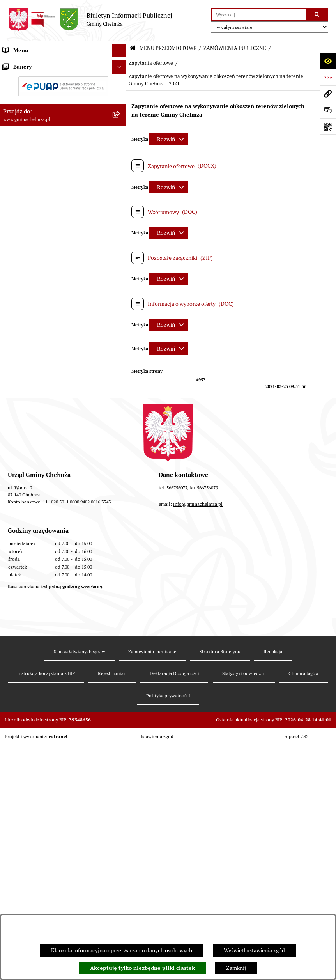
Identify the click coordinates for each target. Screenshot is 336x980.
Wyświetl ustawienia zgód (254, 950)
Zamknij (236, 968)
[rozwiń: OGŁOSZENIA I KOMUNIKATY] (121, 82)
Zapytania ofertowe (151, 63)
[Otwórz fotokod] (328, 126)
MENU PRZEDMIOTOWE (168, 48)
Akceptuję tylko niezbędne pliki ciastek (142, 968)
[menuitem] (63, 83)
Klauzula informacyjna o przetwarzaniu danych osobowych (122, 950)
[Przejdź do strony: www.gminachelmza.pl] (328, 94)
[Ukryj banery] (119, 642)
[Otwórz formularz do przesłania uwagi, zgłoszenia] (328, 110)
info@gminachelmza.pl (198, 807)
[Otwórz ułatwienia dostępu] (328, 61)
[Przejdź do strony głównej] (90, 19)
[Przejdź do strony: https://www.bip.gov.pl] (328, 77)
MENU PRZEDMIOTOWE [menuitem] (33, 64)
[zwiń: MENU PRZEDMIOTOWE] (121, 64)
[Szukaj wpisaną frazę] (317, 15)
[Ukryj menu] (119, 51)
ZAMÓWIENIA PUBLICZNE (235, 48)
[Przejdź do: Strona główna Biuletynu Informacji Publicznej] (133, 49)
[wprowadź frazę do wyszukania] (259, 15)
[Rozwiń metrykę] (169, 139)
